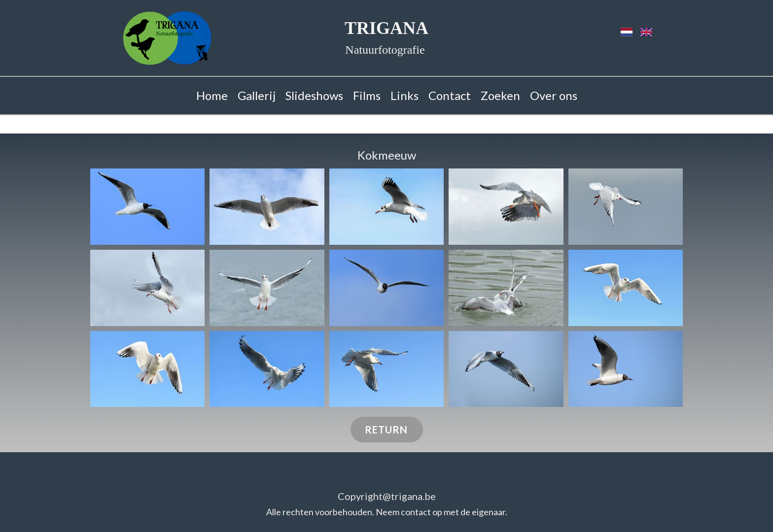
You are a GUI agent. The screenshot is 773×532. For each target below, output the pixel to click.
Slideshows (314, 95)
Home (212, 95)
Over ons (554, 95)
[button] (147, 207)
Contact (450, 95)
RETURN (386, 430)
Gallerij (257, 95)
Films (367, 95)
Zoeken (500, 95)
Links (404, 95)
